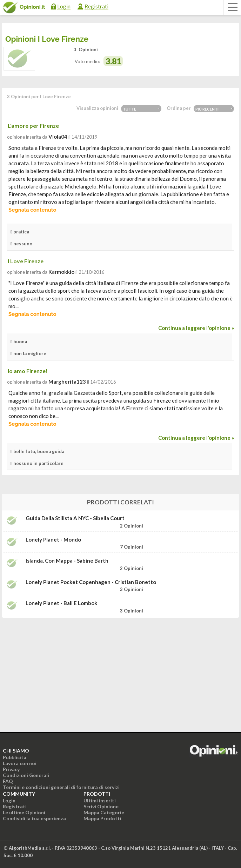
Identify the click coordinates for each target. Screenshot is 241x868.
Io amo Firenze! (28, 371)
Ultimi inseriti (100, 800)
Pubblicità (15, 757)
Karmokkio (61, 272)
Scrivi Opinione (101, 806)
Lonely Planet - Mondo (53, 540)
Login (64, 6)
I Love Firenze (26, 261)
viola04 (58, 137)
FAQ (8, 781)
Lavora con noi (20, 763)
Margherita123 (67, 382)
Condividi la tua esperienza (34, 818)
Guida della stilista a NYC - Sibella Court (75, 518)
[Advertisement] (121, 668)
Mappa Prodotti (102, 818)
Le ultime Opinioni (24, 812)
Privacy (11, 769)
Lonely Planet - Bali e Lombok (61, 603)
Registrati (96, 6)
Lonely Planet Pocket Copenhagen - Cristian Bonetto (91, 582)
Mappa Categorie (104, 812)
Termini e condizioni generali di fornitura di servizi (61, 787)
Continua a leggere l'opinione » (196, 328)
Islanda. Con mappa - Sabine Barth (67, 561)
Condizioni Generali (26, 775)
